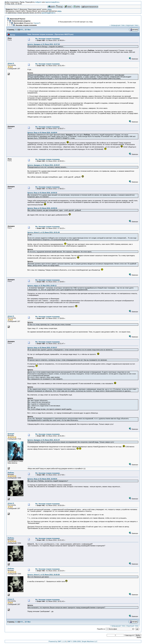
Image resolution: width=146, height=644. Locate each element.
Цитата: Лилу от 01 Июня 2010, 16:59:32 (42, 193)
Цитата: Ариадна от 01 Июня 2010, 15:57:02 (44, 44)
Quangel (11, 434)
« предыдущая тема (117, 25)
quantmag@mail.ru (49, 13)
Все (29, 30)
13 (26, 30)
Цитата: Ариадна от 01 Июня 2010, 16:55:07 (44, 165)
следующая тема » (132, 25)
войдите (38, 2)
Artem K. (11, 63)
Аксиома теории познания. (26, 25)
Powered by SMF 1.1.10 (57, 641)
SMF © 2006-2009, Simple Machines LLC (82, 641)
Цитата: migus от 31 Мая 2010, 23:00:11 (42, 286)
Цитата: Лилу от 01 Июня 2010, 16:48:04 (42, 133)
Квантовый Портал (18, 19)
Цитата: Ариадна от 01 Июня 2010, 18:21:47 (44, 440)
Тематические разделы (21, 21)
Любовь (11, 473)
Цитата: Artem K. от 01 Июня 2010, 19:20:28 (44, 575)
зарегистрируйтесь (52, 2)
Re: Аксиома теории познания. (48, 39)
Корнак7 (37, 23)
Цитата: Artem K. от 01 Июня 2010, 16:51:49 (44, 232)
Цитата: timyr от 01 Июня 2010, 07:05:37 (42, 348)
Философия (18, 23)
